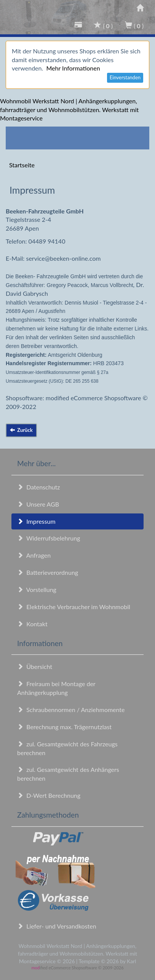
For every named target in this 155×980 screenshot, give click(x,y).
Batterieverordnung (48, 572)
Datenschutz (38, 487)
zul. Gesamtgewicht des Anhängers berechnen (68, 774)
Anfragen (34, 555)
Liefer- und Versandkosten (57, 926)
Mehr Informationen (73, 68)
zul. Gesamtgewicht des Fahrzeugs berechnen (67, 748)
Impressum (36, 521)
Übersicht (35, 666)
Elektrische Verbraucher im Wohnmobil (74, 607)
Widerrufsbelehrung (49, 538)
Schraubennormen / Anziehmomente (71, 710)
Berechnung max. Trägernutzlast (64, 727)
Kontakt (32, 624)
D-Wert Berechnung (49, 795)
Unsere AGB (38, 504)
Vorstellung (37, 589)
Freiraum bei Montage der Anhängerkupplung (56, 688)
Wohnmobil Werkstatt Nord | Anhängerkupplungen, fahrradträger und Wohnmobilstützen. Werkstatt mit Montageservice (69, 110)
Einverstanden (125, 77)
